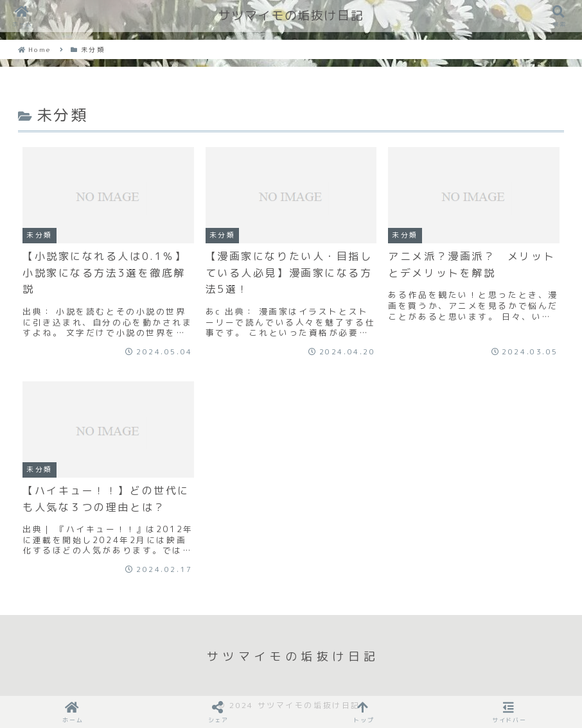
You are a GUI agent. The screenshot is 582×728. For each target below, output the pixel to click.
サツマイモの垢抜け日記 (291, 16)
